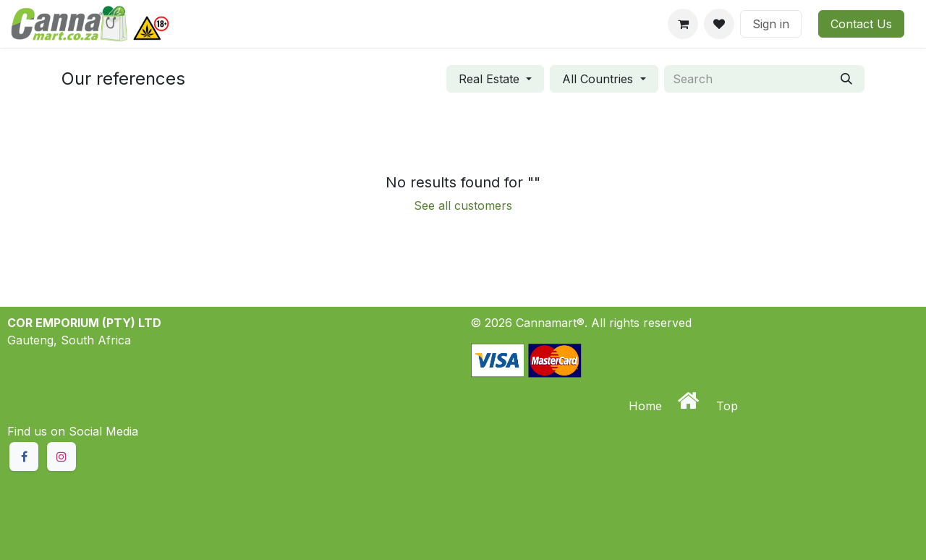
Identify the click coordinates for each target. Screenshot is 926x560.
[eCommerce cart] (683, 24)
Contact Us (861, 24)
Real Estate (489, 79)
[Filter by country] (604, 79)
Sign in (771, 24)
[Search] (846, 79)
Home (647, 406)
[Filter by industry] (495, 79)
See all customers (463, 205)
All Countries (598, 79)
